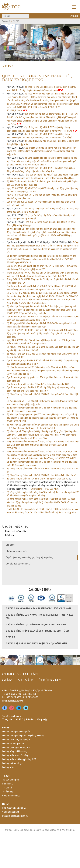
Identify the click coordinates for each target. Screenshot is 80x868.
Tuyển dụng (8, 792)
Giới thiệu (9, 535)
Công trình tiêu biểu (11, 796)
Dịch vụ (6, 728)
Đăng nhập (42, 719)
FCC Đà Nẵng (36, 489)
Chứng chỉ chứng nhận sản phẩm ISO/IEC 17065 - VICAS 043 (38, 608)
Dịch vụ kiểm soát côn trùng (15, 755)
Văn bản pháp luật (11, 812)
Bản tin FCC (8, 784)
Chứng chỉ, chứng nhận (16, 531)
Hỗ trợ (5, 804)
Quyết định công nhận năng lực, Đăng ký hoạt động (29, 557)
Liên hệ (30, 719)
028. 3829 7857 (30, 694)
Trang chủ (6, 21)
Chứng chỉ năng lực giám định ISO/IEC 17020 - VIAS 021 (36, 625)
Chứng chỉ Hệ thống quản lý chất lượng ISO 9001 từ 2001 (38, 631)
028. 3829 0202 (14, 697)
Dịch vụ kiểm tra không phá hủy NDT (19, 759)
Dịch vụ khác (8, 767)
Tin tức (6, 776)
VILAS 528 (34, 212)
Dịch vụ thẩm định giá (12, 763)
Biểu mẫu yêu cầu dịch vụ (14, 808)
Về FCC (16, 21)
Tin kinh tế (7, 788)
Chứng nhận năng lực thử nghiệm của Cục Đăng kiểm (36, 643)
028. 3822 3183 (13, 694)
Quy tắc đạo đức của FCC (18, 564)
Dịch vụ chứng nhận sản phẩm (16, 732)
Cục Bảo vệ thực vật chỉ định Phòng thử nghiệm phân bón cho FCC (38, 384)
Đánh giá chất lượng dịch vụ (15, 816)
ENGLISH (74, 16)
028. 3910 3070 (31, 697)
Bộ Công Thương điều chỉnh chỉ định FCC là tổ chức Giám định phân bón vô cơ (43, 475)
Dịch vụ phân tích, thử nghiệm (16, 740)
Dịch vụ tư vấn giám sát (13, 744)
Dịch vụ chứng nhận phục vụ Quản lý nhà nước (24, 736)
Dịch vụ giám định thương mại (16, 748)
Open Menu (74, 7)
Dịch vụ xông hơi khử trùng (15, 751)
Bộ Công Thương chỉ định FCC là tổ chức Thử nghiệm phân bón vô (37, 479)
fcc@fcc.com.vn (16, 701)
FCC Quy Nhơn (52, 489)
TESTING (11, 637)
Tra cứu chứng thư (11, 780)
